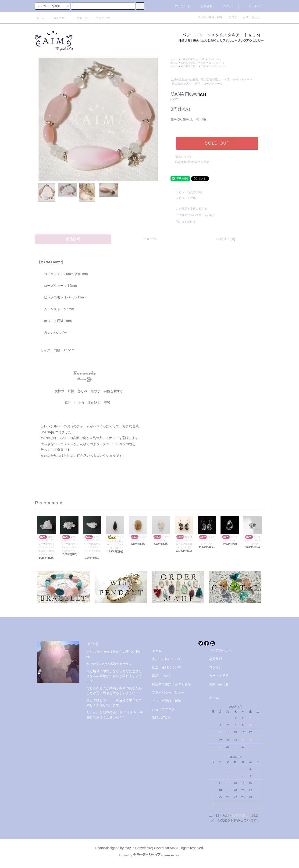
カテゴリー (57, 18)
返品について (184, 157)
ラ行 (203, 66)
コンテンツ (100, 18)
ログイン (226, 6)
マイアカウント (221, 650)
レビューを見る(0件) (186, 192)
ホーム (40, 18)
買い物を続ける (183, 222)
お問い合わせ (251, 17)
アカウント (180, 6)
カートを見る (219, 676)
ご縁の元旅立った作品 (192, 59)
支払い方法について (167, 659)
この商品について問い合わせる (193, 215)
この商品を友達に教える (189, 209)
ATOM (166, 718)
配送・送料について (167, 667)
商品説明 (73, 239)
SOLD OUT (217, 143)
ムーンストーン (217, 63)
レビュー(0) (226, 239)
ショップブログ (163, 709)
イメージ (149, 239)
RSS (155, 718)
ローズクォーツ (217, 66)
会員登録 (204, 6)
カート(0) (252, 6)
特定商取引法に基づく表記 (192, 162)
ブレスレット (214, 59)
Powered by (149, 855)
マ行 (203, 63)
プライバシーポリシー (168, 692)
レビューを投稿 (183, 198)
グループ (79, 18)
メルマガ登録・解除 (211, 17)
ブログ (234, 17)
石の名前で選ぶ (189, 63)
